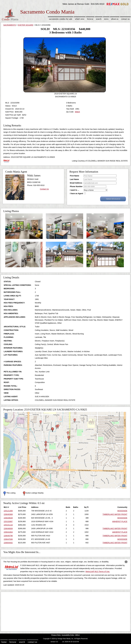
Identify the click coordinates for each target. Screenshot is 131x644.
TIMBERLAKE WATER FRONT (115, 514)
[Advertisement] (65, 611)
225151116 (8, 525)
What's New (80, 19)
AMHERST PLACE (120, 521)
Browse (90, 19)
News (106, 19)
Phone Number (76, 186)
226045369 (8, 514)
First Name (74, 176)
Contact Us (125, 19)
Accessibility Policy (68, 635)
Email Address (76, 183)
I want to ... (74, 190)
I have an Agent (76, 193)
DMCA (77, 635)
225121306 (8, 511)
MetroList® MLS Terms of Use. (98, 572)
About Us (115, 19)
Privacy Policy (56, 635)
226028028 (8, 518)
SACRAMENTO (10, 25)
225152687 (8, 521)
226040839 (8, 528)
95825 (77, 112)
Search (99, 19)
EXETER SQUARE (26, 25)
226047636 (8, 539)
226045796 (8, 536)
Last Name (74, 179)
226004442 (8, 543)
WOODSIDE (122, 511)
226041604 (8, 532)
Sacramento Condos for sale (61, 19)
